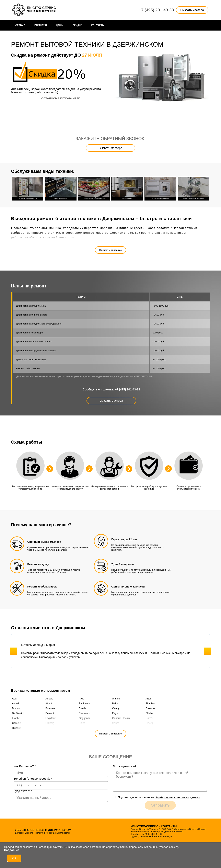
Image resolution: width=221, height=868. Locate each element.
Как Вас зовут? (25, 766)
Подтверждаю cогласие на (159, 797)
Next (207, 651)
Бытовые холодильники (28, 188)
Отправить (160, 805)
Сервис (20, 25)
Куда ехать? (23, 791)
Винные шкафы (61, 188)
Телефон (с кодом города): (33, 779)
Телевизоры (127, 188)
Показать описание (110, 250)
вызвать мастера (111, 401)
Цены (60, 25)
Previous (14, 651)
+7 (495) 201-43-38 (156, 10)
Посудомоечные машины (193, 188)
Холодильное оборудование (94, 188)
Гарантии (41, 25)
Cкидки (77, 25)
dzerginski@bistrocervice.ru (168, 832)
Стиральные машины (160, 188)
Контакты (98, 25)
